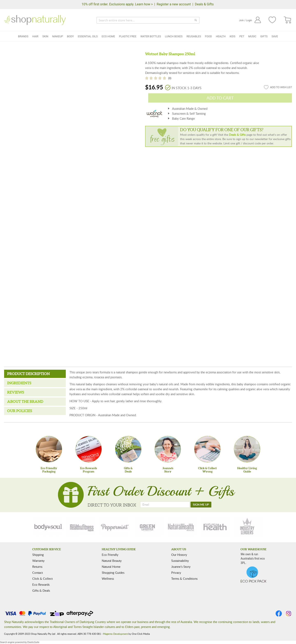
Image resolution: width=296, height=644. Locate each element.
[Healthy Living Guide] (247, 449)
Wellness (108, 579)
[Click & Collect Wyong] (207, 449)
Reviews (16, 392)
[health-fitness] (82, 527)
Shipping (38, 555)
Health (221, 36)
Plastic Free (128, 36)
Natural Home (111, 567)
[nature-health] (214, 527)
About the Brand (25, 401)
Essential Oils (88, 36)
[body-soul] (49, 527)
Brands (23, 36)
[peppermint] (115, 527)
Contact (38, 573)
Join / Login (245, 20)
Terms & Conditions (184, 579)
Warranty (38, 561)
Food (208, 36)
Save (275, 36)
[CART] (288, 20)
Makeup (58, 36)
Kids (232, 36)
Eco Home (108, 36)
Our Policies (20, 411)
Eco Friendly (110, 555)
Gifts (264, 36)
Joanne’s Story (181, 567)
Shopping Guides (113, 573)
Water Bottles (151, 36)
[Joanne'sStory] (168, 449)
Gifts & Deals (41, 590)
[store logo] (35, 20)
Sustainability (180, 561)
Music (252, 36)
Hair (35, 36)
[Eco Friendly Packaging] (49, 449)
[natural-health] (181, 527)
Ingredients (19, 383)
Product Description (28, 374)
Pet (242, 36)
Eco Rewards (41, 584)
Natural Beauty (112, 561)
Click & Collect (42, 579)
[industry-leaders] (247, 527)
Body (70, 36)
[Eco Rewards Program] (89, 449)
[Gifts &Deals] (128, 449)
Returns (37, 567)
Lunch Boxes (174, 36)
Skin (45, 36)
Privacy (176, 573)
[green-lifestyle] (148, 527)
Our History (179, 555)
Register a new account (174, 4)
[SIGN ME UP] (201, 505)
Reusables (194, 36)
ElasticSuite (33, 642)
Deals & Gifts (204, 4)
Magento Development (115, 634)
